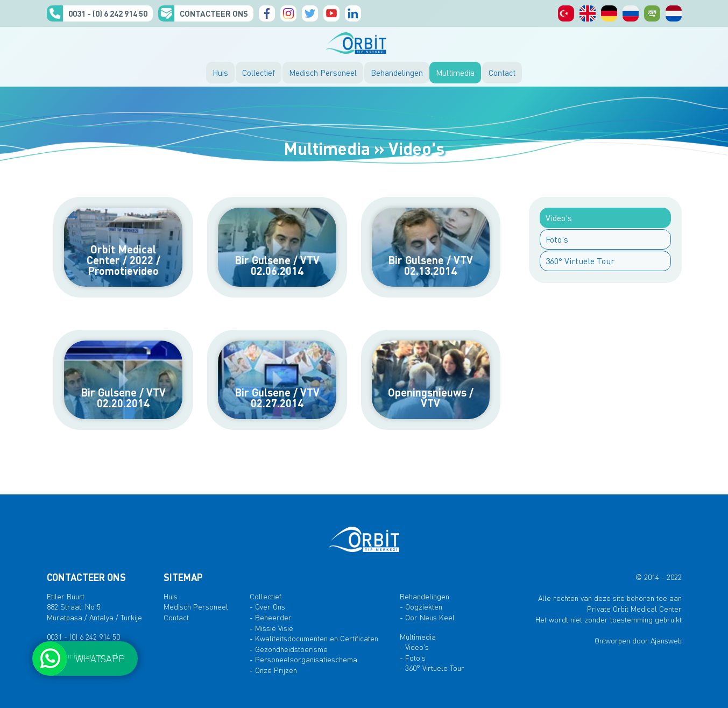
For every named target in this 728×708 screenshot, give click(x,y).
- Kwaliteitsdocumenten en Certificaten (314, 638)
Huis (220, 73)
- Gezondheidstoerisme (289, 649)
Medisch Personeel (323, 73)
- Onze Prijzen (273, 670)
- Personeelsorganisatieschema (303, 659)
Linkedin (353, 13)
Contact (502, 73)
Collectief (259, 73)
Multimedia (455, 73)
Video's (559, 218)
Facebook (267, 13)
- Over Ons (267, 606)
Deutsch (609, 13)
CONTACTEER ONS (214, 13)
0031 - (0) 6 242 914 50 (108, 13)
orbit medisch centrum (674, 13)
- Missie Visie (271, 628)
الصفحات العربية (652, 13)
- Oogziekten (421, 606)
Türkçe (566, 13)
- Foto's (413, 657)
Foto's (557, 239)
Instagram (288, 13)
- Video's (414, 647)
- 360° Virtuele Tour (432, 668)
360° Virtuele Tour (580, 261)
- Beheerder (271, 617)
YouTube (331, 13)
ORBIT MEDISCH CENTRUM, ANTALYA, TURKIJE (364, 43)
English (588, 13)
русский (631, 13)
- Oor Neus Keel (427, 617)
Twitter (310, 13)
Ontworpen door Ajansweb (638, 640)
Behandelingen (397, 73)
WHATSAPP (100, 658)
